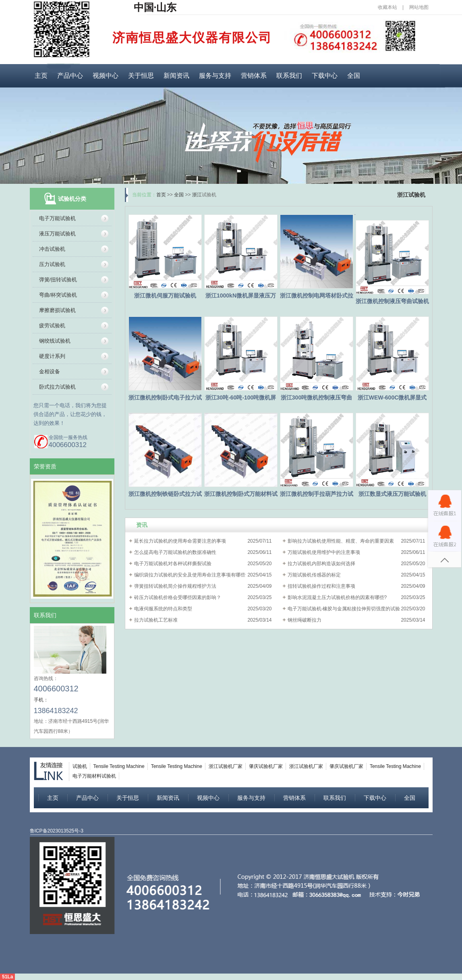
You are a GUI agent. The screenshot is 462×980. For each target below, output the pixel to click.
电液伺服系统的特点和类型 (163, 609)
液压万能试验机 (57, 234)
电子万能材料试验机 (94, 776)
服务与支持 (215, 76)
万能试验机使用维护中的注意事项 (324, 552)
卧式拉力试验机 (57, 387)
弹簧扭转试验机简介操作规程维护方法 (175, 586)
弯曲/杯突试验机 (58, 295)
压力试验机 (52, 264)
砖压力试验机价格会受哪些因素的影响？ (178, 597)
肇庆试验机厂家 (266, 766)
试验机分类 (72, 199)
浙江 (197, 195)
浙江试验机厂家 (226, 766)
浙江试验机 (411, 195)
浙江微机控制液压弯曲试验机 (392, 301)
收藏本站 (387, 7)
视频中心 (106, 76)
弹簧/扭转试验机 (58, 280)
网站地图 (419, 7)
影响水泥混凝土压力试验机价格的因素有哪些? (337, 597)
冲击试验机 (52, 249)
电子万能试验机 (57, 218)
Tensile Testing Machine (119, 766)
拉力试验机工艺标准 (156, 620)
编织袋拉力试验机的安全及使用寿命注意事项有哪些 (190, 575)
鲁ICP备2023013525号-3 (57, 831)
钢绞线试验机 (55, 341)
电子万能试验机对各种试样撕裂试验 (173, 564)
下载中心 (325, 76)
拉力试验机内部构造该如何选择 (321, 564)
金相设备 (50, 371)
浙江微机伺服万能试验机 (165, 295)
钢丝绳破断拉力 (305, 620)
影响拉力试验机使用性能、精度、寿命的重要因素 (341, 541)
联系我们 (289, 76)
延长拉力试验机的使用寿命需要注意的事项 (180, 541)
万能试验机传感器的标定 (314, 575)
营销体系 (254, 76)
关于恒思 (141, 76)
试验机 (80, 766)
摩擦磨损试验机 (57, 310)
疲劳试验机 (52, 326)
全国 (354, 76)
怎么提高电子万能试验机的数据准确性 (175, 552)
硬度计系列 (52, 356)
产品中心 (70, 76)
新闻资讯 (176, 76)
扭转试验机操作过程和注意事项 (321, 586)
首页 (161, 195)
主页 (41, 76)
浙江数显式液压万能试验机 (392, 494)
